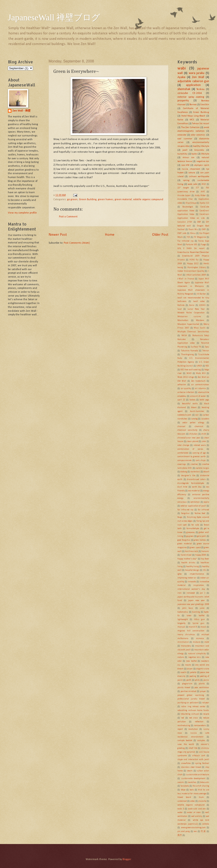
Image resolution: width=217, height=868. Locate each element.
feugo (180, 517)
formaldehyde (193, 529)
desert (206, 472)
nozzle (188, 665)
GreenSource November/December (193, 252)
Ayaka (181, 77)
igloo (179, 574)
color (204, 441)
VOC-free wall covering (191, 370)
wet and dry (197, 816)
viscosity (202, 801)
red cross (193, 718)
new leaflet (191, 661)
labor (189, 616)
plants (202, 684)
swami (181, 782)
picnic (206, 680)
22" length (183, 188)
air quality (186, 389)
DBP (199, 222)
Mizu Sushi (200, 328)
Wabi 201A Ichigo (186, 377)
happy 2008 (201, 555)
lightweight (183, 619)
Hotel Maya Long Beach (193, 116)
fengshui (185, 513)
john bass (188, 608)
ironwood (191, 593)
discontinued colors (196, 479)
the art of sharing (201, 786)
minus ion (189, 158)
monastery (186, 646)
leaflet (202, 616)
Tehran (206, 351)
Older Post (160, 235)
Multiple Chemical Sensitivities (193, 332)
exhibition (195, 502)
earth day (197, 487)
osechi (184, 672)
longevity (181, 623)
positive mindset (188, 691)
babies (192, 400)
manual (181, 627)
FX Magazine (200, 237)
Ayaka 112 (204, 203)
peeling (193, 676)
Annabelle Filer (185, 199)
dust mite (182, 487)
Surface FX (196, 347)
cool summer (185, 139)
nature (181, 657)
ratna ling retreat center (193, 707)
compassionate (184, 460)
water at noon (194, 812)
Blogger (127, 859)
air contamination (200, 385)
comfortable (183, 453)
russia (193, 733)
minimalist (183, 642)
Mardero (200, 320)
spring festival (202, 763)
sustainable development (193, 779)
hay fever (205, 559)
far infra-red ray (185, 510)
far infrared (203, 510)
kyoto (194, 154)
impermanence (197, 574)
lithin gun (199, 619)
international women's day (191, 589)
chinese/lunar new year (189, 438)
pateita (193, 672)
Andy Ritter (200, 196)
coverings (182, 464)
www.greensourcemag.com (193, 828)
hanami (205, 551)
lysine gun (198, 623)
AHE (203, 192)
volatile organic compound (148, 200)
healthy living (192, 567)
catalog (194, 419)
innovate (192, 582)
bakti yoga (204, 400)
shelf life (193, 748)
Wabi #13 (201, 373)
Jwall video (199, 301)
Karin (192, 305)
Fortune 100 (191, 245)
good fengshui (184, 540)
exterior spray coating (191, 97)
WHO (189, 373)
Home (110, 235)
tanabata (185, 786)
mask (203, 627)
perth (189, 680)
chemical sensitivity (187, 430)
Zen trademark (198, 381)
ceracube (182, 135)
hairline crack (191, 551)
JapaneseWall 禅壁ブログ (54, 17)
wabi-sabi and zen (197, 809)
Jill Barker (201, 294)
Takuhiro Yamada (189, 351)
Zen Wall (198, 77)
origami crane (203, 669)
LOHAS (202, 305)
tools (192, 790)
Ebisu (193, 233)
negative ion (203, 161)
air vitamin (200, 389)
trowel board (184, 797)
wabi (182, 68)
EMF (204, 229)
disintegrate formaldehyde (191, 483)
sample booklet (185, 741)
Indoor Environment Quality (191, 271)
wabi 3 (181, 809)
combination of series (190, 449)
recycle (206, 714)
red (183, 718)
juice (202, 608)
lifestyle (205, 154)
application (193, 85)
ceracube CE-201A (190, 93)
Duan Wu (193, 229)
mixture (197, 642)
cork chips (201, 460)
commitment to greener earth (192, 457)
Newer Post (58, 235)
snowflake (186, 763)
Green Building (88, 200)
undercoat (182, 801)
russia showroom (191, 169)
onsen (190, 669)
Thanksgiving (187, 355)
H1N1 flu (194, 260)
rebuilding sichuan (190, 714)
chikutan (193, 434)
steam (190, 771)
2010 (204, 184)
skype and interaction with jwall (193, 760)
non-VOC (185, 165)
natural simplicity (197, 654)
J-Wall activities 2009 (196, 275)
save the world (186, 744)
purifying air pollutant (188, 703)
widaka (206, 824)
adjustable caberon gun (193, 81)
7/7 (197, 188)
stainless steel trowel (191, 767)
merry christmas (186, 635)
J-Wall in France (186, 279)
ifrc (205, 570)
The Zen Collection (190, 127)
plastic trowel (184, 688)
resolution (193, 729)
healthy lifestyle (201, 146)
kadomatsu (183, 612)
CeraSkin (205, 105)
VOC (207, 366)
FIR (188, 237)
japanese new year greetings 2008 (193, 604)
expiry (206, 502)
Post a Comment (68, 217)
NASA (184, 336)
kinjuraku (199, 150)
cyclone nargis (202, 468)
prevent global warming (191, 695)
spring (186, 180)
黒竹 (180, 835)
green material (123, 200)
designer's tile (188, 476)
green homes (106, 200)
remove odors (200, 726)
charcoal (181, 427)
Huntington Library (197, 268)
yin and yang (184, 831)
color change (183, 445)
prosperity (183, 101)
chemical (199, 427)
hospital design (192, 570)
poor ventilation (202, 688)
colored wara (200, 445)
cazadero (205, 419)
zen (195, 831)
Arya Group (191, 203)
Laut (179, 309)
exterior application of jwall (193, 506)
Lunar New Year (196, 309)
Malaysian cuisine (189, 317)
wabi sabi (192, 184)
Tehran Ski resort (200, 124)
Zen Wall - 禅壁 (21, 111)
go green (72, 200)
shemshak (184, 89)
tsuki (201, 797)
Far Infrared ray (185, 241)
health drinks (188, 563)
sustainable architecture (198, 775)
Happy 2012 (193, 264)
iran (179, 593)
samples (201, 741)
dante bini (195, 472)
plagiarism (187, 684)
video (192, 801)
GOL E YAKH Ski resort (191, 249)
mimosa (200, 639)
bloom (194, 408)
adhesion (182, 385)
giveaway (191, 532)
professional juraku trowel (191, 699)
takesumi (205, 782)
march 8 (193, 627)
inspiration (199, 585)
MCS (192, 120)
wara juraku (197, 73)
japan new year (196, 600)
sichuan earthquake (199, 177)
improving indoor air (187, 578)
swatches (192, 782)
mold (207, 642)
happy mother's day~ (187, 559)
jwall (185, 150)
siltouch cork (199, 756)
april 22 (181, 400)
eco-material (194, 491)
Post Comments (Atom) (77, 243)
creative (194, 464)
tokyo (183, 790)
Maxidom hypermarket (188, 324)
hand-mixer (186, 555)
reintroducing (184, 726)
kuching (196, 612)
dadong (184, 472)
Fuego (203, 245)
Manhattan (183, 320)
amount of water (198, 396)
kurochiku (182, 154)
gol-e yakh (202, 536)
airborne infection (186, 392)
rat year (206, 703)
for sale (195, 525)
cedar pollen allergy (193, 423)
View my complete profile (22, 213)
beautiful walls (190, 404)
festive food (200, 513)
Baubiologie (188, 207)
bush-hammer (197, 411)
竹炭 (203, 831)
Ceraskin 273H (185, 222)
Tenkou (200, 89)
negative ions (195, 657)
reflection (199, 722)
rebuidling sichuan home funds (193, 710)
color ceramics (198, 135)
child (204, 434)
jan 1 (203, 593)
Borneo (193, 105)
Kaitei (180, 120)
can (197, 415)
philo (197, 680)
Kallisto (181, 305)
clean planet (192, 441)
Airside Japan (184, 196)
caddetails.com (184, 415)
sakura (192, 173)
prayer (203, 691)
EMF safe (182, 233)
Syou (207, 347)
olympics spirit (202, 165)
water (180, 812)
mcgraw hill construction (191, 631)
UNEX (199, 366)
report (180, 729)
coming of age (199, 453)
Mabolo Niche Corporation (191, 313)
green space (195, 548)
